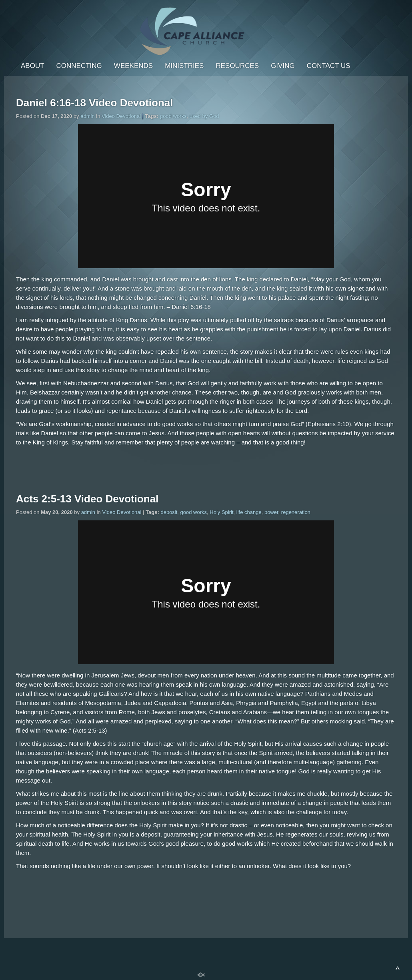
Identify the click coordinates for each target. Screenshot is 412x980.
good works (173, 116)
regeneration (296, 512)
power (271, 512)
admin (87, 116)
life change (249, 512)
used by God (204, 116)
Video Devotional (121, 116)
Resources (237, 66)
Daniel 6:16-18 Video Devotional (95, 103)
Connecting (79, 66)
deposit (169, 512)
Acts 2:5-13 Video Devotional (87, 499)
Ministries (184, 66)
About (33, 66)
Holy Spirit (221, 512)
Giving (283, 66)
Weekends (133, 66)
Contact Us (329, 66)
